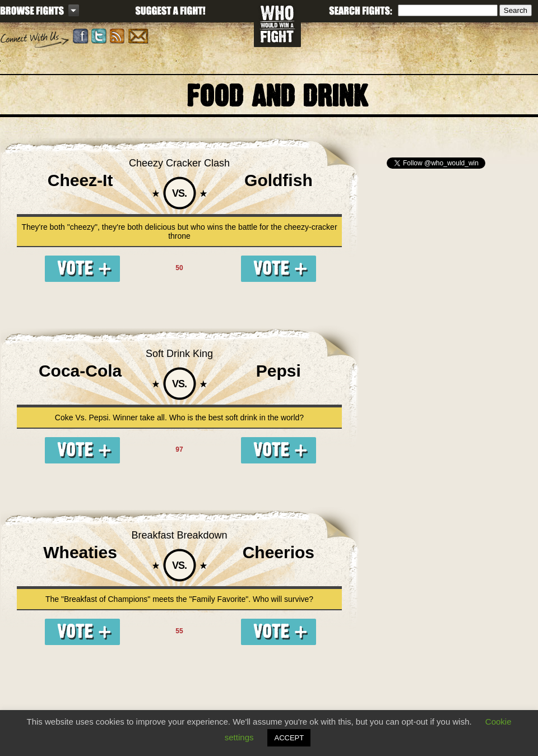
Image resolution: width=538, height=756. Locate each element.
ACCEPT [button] (289, 738)
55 (179, 631)
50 (179, 268)
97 (179, 449)
